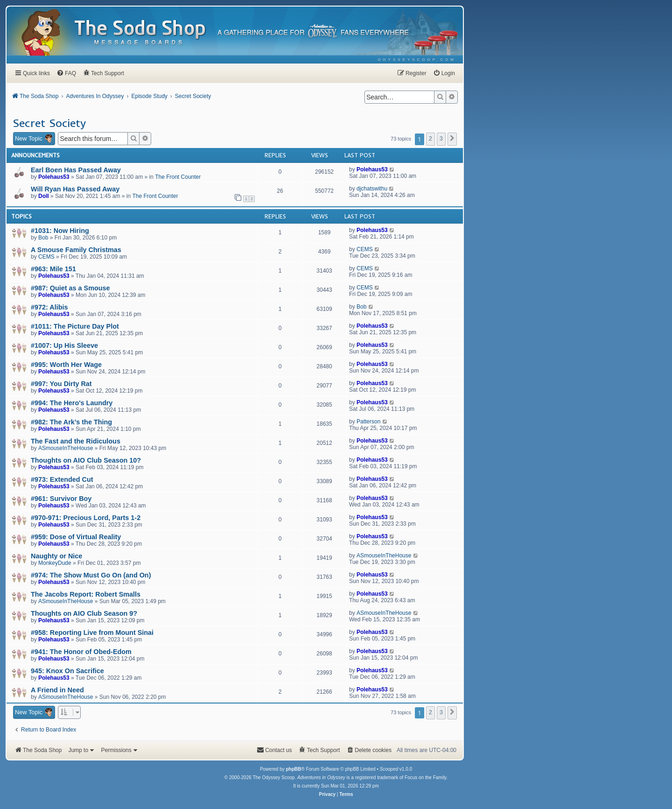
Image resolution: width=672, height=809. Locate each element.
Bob (43, 238)
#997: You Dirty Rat (61, 384)
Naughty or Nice (56, 556)
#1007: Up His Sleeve (64, 345)
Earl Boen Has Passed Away (76, 170)
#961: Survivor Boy (61, 499)
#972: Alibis (49, 307)
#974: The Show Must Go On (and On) (91, 575)
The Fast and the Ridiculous (76, 441)
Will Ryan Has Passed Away (75, 189)
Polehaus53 (54, 177)
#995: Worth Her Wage (66, 365)
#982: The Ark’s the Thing (71, 422)
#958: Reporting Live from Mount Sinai (92, 633)
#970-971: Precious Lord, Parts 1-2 (86, 518)
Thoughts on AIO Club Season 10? (86, 460)
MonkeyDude (55, 563)
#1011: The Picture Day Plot (75, 326)
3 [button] (441, 138)
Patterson (368, 422)
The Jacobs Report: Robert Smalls (86, 594)
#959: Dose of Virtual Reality (76, 537)
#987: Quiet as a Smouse (70, 288)
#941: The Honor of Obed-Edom (81, 652)
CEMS (46, 257)
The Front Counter (178, 177)
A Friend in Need (57, 690)
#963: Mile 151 (53, 269)
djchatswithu (372, 189)
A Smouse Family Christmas (76, 250)
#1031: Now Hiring (60, 231)
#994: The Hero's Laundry (72, 403)
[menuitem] (417, 60)
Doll (44, 196)
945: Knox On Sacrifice (67, 671)
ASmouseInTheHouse (66, 448)
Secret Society (49, 123)
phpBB (293, 769)
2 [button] (430, 138)
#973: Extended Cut (62, 479)
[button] (452, 139)
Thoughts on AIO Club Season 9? (84, 613)
